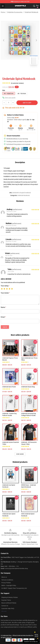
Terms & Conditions (7, 580)
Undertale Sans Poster (9, 387)
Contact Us (5, 606)
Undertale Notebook (31, 12)
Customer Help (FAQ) (8, 608)
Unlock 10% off (36, 635)
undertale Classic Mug (28, 387)
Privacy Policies (6, 583)
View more (20, 454)
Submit (5, 327)
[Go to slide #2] (25, 71)
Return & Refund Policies (9, 603)
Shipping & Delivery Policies (10, 597)
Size (4, 90)
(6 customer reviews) (17, 83)
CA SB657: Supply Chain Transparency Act (14, 588)
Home (3, 12)
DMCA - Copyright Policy (9, 585)
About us (4, 577)
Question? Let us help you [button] (31, 642)
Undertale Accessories (15, 12)
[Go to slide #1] (15, 71)
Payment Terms (6, 600)
